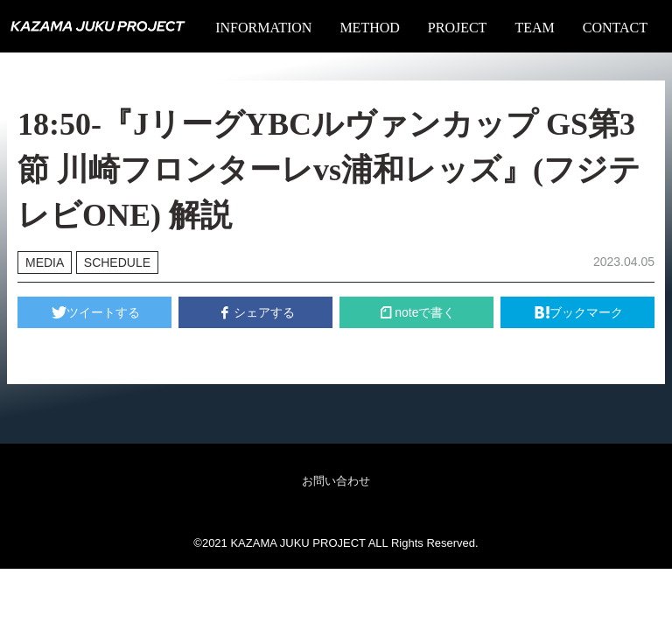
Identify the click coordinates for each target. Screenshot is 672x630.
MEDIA (45, 262)
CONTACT (615, 28)
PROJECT (458, 28)
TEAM (534, 28)
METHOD (369, 28)
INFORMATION (263, 28)
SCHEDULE (117, 262)
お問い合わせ (336, 481)
